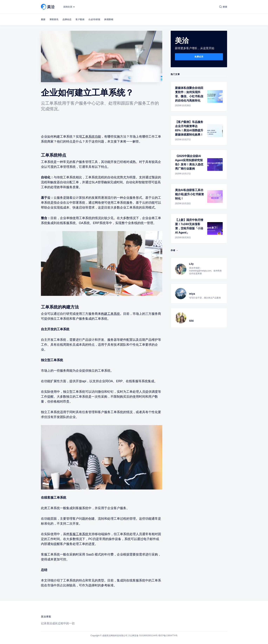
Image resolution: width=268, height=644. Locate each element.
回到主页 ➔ (69, 7)
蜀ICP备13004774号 (168, 636)
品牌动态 (67, 19)
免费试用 (199, 57)
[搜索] (223, 7)
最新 (43, 19)
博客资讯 (54, 19)
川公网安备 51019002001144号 (143, 636)
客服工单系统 (79, 534)
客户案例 (80, 19)
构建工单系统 (110, 314)
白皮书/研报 (94, 19)
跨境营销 (109, 19)
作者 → (174, 250)
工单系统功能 (91, 137)
